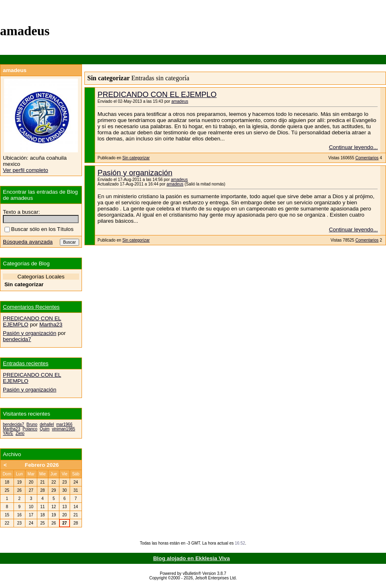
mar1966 (64, 424)
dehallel (47, 424)
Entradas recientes (26, 363)
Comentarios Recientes (31, 307)
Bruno (32, 424)
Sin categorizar (136, 158)
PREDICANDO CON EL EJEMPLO (157, 94)
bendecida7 (17, 339)
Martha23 (51, 325)
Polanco (30, 429)
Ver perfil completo (25, 170)
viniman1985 (64, 429)
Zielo (20, 433)
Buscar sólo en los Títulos (39, 229)
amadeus (180, 101)
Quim (45, 429)
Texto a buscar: (21, 212)
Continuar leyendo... (353, 147)
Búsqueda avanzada (28, 242)
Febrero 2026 (42, 465)
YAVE (8, 433)
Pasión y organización (135, 173)
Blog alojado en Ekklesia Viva (192, 558)
